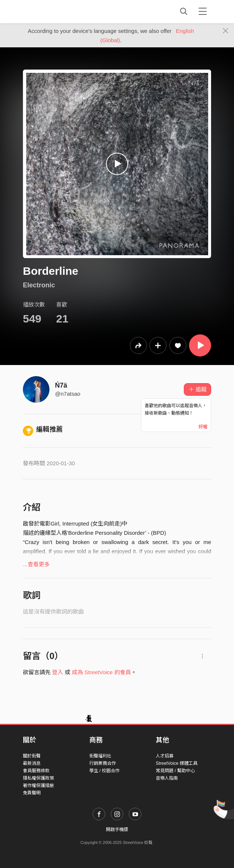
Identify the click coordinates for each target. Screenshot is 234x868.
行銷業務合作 (103, 763)
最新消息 (32, 763)
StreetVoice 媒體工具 (177, 763)
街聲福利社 (100, 756)
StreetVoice (53, 11)
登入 (58, 672)
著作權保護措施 (38, 786)
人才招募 (165, 756)
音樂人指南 (167, 778)
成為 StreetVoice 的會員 (101, 672)
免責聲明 (32, 793)
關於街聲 (32, 756)
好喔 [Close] (203, 427)
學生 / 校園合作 (104, 771)
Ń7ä (61, 385)
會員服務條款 (36, 771)
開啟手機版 (117, 830)
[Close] (226, 31)
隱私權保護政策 (38, 778)
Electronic (39, 285)
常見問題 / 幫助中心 (175, 771)
